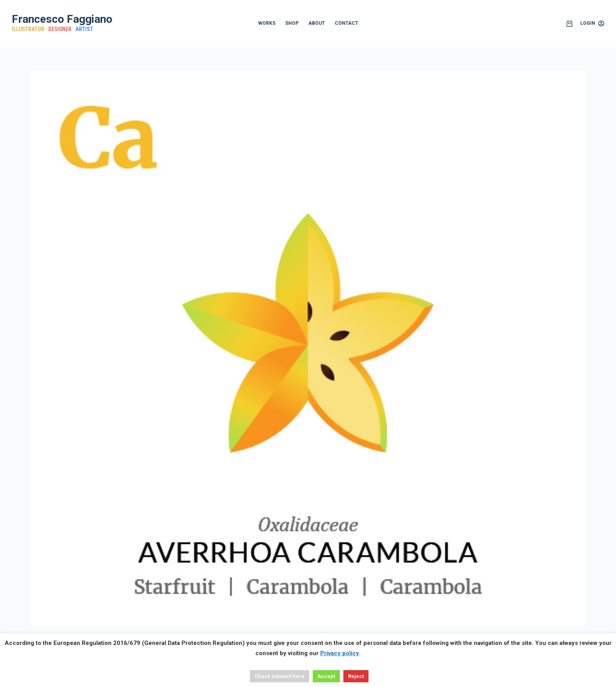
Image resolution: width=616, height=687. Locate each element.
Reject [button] (356, 676)
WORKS (267, 23)
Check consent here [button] (280, 676)
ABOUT (317, 23)
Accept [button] (326, 676)
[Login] (592, 24)
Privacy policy (340, 653)
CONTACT (346, 23)
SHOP (292, 23)
